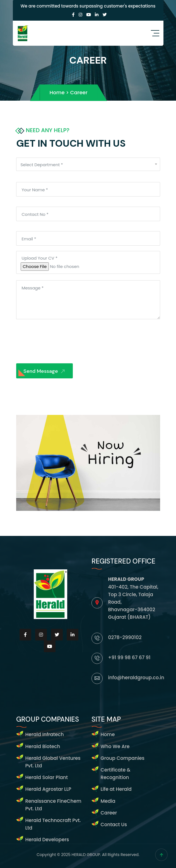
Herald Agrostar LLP (48, 789)
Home (108, 734)
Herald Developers (47, 840)
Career (109, 813)
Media (108, 801)
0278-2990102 (125, 637)
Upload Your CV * (40, 258)
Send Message (45, 372)
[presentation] (59, 341)
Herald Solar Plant (47, 777)
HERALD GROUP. (87, 855)
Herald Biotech (43, 746)
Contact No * (35, 214)
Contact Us (114, 825)
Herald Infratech (45, 734)
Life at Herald (116, 789)
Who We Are (115, 746)
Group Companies (123, 758)
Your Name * (35, 190)
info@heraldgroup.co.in (136, 678)
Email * (29, 239)
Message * (33, 288)
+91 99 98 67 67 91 (129, 657)
